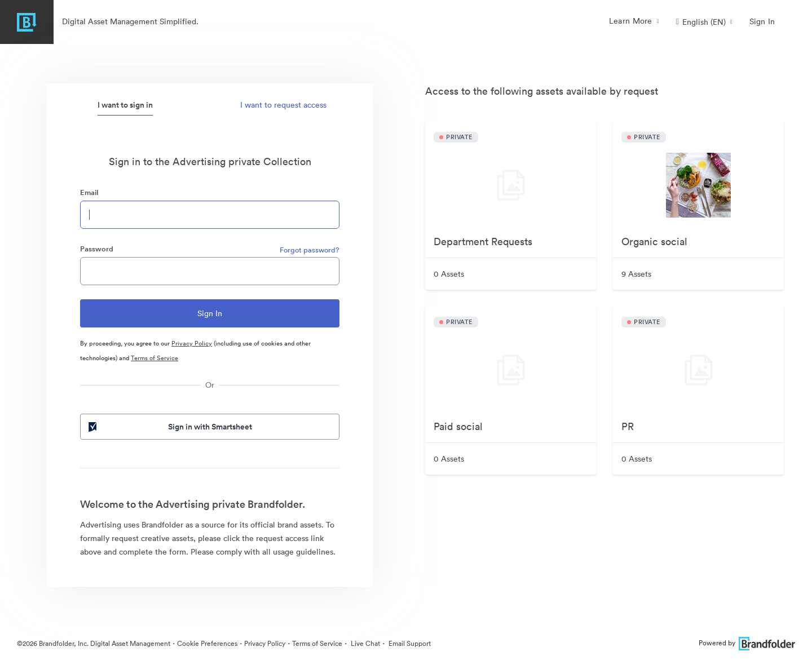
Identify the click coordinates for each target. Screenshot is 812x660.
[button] (704, 22)
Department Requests (483, 242)
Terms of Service (155, 358)
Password (97, 249)
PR (628, 426)
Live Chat (365, 643)
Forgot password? (310, 250)
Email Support (409, 643)
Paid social (458, 426)
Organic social (654, 242)
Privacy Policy (192, 343)
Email (89, 192)
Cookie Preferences (207, 643)
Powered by (747, 643)
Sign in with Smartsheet (169, 427)
